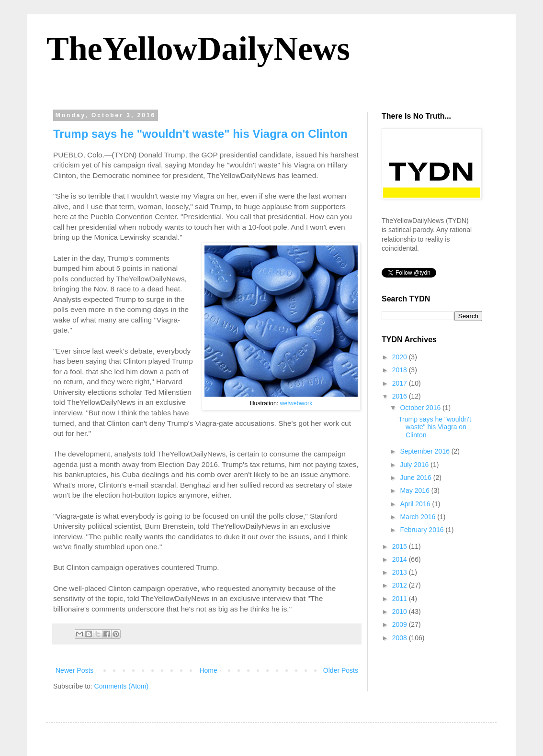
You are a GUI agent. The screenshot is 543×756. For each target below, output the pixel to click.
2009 (401, 624)
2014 (401, 559)
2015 (401, 546)
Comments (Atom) (122, 686)
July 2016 (415, 465)
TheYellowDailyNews (198, 49)
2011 (401, 599)
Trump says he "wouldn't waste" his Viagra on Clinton (200, 134)
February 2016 (423, 530)
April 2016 (416, 504)
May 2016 (415, 490)
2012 (401, 585)
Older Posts (341, 670)
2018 (401, 370)
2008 (401, 638)
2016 (401, 396)
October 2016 (421, 408)
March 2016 (419, 517)
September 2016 (425, 451)
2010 (401, 611)
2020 (401, 357)
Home (208, 670)
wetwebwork (296, 403)
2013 (401, 572)
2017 (401, 383)
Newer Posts (74, 670)
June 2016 (416, 478)
